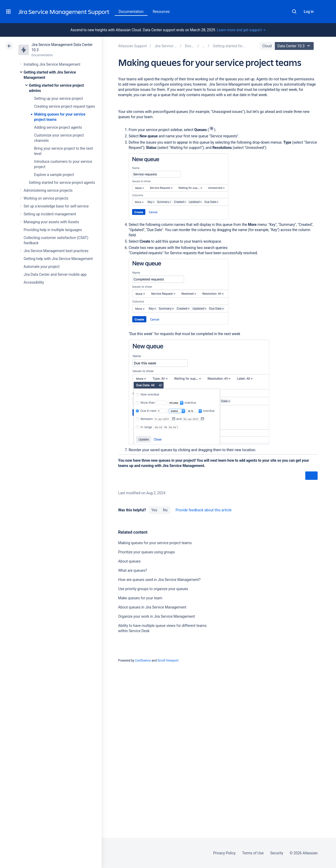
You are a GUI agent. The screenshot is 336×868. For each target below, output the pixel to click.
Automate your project (42, 267)
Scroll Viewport (168, 661)
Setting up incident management (50, 214)
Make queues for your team (140, 598)
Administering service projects (48, 190)
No (165, 510)
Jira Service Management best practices (56, 251)
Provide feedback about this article (204, 510)
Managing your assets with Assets (51, 222)
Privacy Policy (224, 853)
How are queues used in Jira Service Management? (159, 580)
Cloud (267, 46)
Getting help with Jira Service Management (58, 259)
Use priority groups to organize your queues (153, 589)
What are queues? (133, 570)
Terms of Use (253, 853)
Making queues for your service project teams (155, 543)
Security (277, 853)
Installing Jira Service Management (52, 64)
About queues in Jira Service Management (152, 607)
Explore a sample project (54, 175)
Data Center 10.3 (295, 46)
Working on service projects (46, 198)
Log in (309, 12)
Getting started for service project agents (62, 183)
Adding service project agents (58, 127)
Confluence (143, 661)
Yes (154, 510)
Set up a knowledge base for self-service (56, 206)
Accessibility (34, 282)
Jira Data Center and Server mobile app (55, 274)
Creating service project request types (65, 106)
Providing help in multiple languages (53, 230)
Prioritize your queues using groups (146, 552)
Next (311, 476)
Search (294, 12)
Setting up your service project (59, 98)
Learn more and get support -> (241, 30)
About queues (129, 561)
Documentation (131, 12)
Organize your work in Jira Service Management (157, 616)
